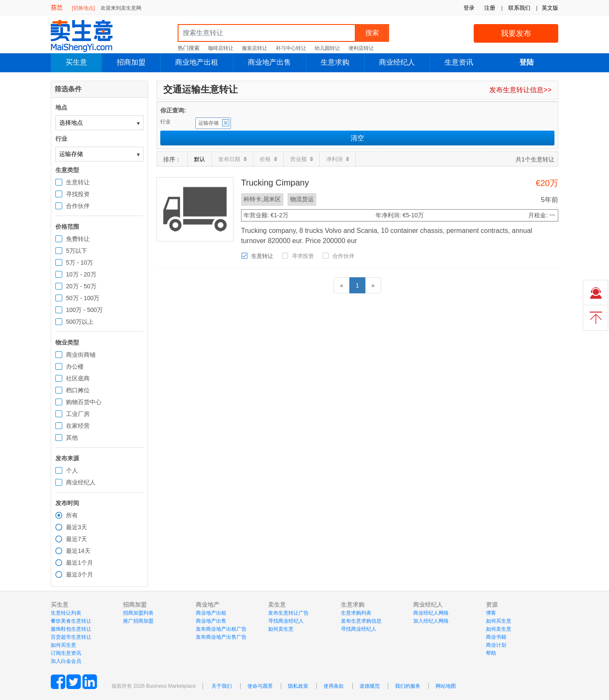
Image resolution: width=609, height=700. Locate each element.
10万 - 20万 (81, 274)
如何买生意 (63, 645)
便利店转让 (361, 48)
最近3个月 (80, 574)
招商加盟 (131, 62)
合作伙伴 (78, 206)
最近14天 (78, 551)
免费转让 (78, 239)
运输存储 (208, 123)
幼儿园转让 (327, 48)
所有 (72, 515)
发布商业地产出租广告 (221, 629)
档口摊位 (78, 390)
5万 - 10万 (80, 262)
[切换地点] (84, 8)
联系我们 (519, 8)
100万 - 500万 (84, 310)
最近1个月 (80, 563)
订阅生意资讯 (66, 653)
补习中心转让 (291, 48)
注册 (490, 8)
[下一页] (373, 285)
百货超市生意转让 (71, 637)
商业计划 (496, 645)
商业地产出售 (269, 62)
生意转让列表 (66, 613)
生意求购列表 (356, 613)
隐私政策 (298, 686)
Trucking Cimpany (275, 183)
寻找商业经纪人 (286, 621)
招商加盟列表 (138, 613)
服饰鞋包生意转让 (71, 629)
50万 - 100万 (83, 298)
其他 (72, 437)
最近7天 (77, 539)
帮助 (491, 653)
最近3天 (77, 527)
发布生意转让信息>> (520, 90)
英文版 (550, 8)
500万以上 (80, 322)
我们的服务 (408, 686)
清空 (357, 138)
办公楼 (75, 366)
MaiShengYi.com (89, 36)
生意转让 (78, 182)
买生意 (76, 62)
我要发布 (516, 33)
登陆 (527, 62)
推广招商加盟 (138, 621)
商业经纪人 (397, 62)
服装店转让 (255, 48)
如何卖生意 (281, 629)
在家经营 (78, 426)
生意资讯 (459, 62)
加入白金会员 (66, 661)
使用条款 (334, 686)
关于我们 (222, 686)
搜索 (372, 33)
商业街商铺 (81, 355)
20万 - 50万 (81, 286)
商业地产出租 (197, 62)
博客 (491, 613)
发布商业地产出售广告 (221, 637)
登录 (469, 8)
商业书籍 (496, 637)
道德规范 (370, 686)
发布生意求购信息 (361, 621)
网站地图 (446, 686)
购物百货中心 (84, 402)
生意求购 (335, 62)
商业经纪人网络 (431, 613)
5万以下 (77, 251)
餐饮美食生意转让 (71, 621)
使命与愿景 (260, 686)
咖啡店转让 (221, 48)
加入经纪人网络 (431, 621)
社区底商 (78, 378)
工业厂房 (78, 414)
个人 (72, 470)
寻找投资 (78, 194)
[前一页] (342, 285)
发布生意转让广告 (288, 613)
